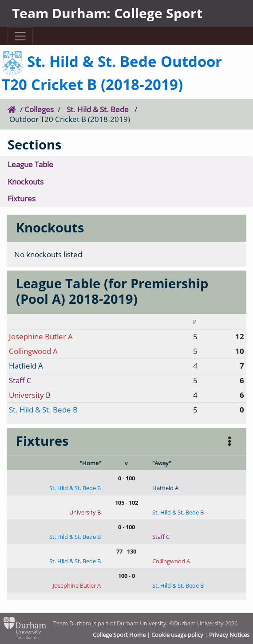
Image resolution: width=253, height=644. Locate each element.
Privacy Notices (229, 635)
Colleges (39, 109)
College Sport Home (119, 635)
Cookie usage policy (177, 635)
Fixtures (22, 198)
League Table (30, 164)
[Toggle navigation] (20, 36)
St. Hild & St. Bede (98, 109)
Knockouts (26, 182)
